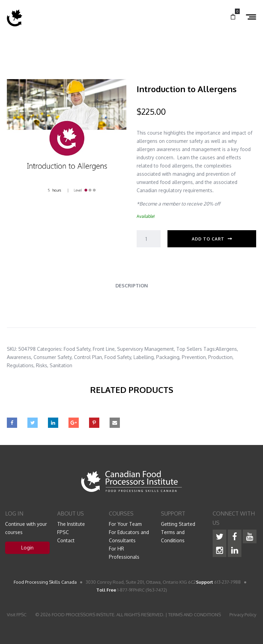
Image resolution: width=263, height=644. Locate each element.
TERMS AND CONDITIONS (195, 615)
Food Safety (77, 349)
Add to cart (208, 239)
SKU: (12, 349)
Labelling (144, 357)
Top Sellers (189, 349)
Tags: (210, 349)
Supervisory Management (146, 349)
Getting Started (178, 524)
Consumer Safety (53, 357)
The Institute (71, 524)
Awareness (19, 357)
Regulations (20, 365)
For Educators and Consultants (129, 536)
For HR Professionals (124, 553)
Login (27, 548)
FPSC (63, 532)
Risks (42, 365)
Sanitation (61, 365)
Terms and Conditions (173, 536)
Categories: (50, 349)
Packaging (168, 357)
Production (220, 357)
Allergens (226, 349)
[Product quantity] (149, 239)
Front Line (104, 349)
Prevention (194, 357)
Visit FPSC (17, 615)
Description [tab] (132, 286)
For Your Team (125, 524)
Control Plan (88, 357)
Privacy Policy (243, 615)
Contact (66, 540)
